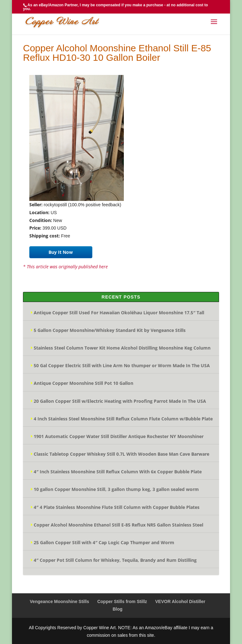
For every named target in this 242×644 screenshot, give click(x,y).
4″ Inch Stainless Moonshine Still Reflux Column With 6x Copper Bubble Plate (118, 472)
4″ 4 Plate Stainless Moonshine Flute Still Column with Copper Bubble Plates (117, 507)
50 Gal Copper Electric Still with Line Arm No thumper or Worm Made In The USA (122, 365)
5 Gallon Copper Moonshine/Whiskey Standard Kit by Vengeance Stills (110, 330)
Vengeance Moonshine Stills (60, 601)
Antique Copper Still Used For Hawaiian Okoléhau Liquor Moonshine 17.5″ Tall (119, 313)
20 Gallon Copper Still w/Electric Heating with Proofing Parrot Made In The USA (120, 401)
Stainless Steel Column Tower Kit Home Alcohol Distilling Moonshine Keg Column (122, 348)
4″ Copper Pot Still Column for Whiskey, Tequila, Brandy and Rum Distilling (115, 560)
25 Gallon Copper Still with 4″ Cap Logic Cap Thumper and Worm (104, 542)
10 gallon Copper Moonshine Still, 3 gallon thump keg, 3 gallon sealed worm (116, 489)
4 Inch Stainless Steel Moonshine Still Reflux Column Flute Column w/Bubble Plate (123, 419)
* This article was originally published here (65, 267)
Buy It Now (61, 252)
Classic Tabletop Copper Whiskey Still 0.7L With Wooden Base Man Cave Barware (121, 454)
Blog (117, 609)
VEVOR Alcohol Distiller (180, 601)
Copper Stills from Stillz (122, 601)
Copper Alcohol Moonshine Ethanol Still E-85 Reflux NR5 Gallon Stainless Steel (118, 525)
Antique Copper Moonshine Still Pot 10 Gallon (84, 383)
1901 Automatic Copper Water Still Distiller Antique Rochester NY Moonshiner (119, 436)
